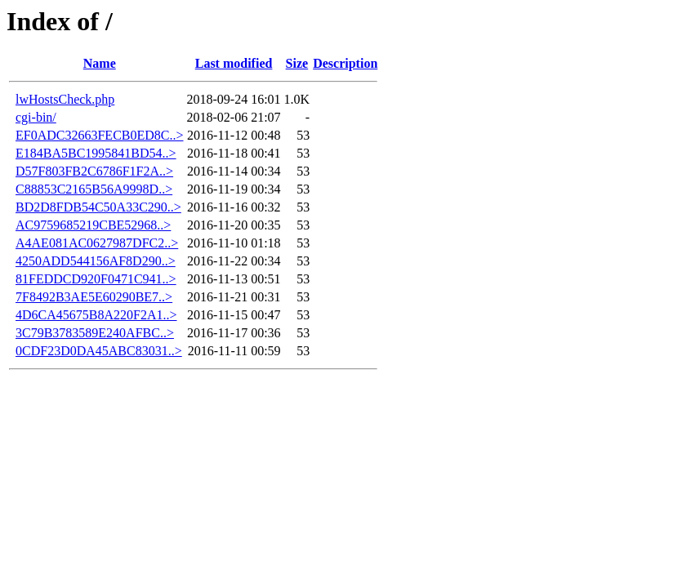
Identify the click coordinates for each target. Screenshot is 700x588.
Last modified (234, 63)
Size (297, 63)
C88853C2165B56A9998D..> (94, 189)
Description (345, 63)
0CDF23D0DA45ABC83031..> (99, 351)
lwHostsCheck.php (65, 99)
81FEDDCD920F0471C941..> (96, 279)
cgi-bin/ (36, 117)
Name (100, 63)
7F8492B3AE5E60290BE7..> (94, 297)
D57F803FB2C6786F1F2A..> (94, 171)
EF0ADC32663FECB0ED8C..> (100, 135)
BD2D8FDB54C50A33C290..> (98, 207)
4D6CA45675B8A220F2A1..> (96, 315)
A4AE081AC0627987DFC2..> (97, 243)
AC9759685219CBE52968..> (93, 225)
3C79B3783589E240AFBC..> (95, 333)
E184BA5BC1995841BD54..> (96, 153)
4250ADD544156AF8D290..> (96, 261)
